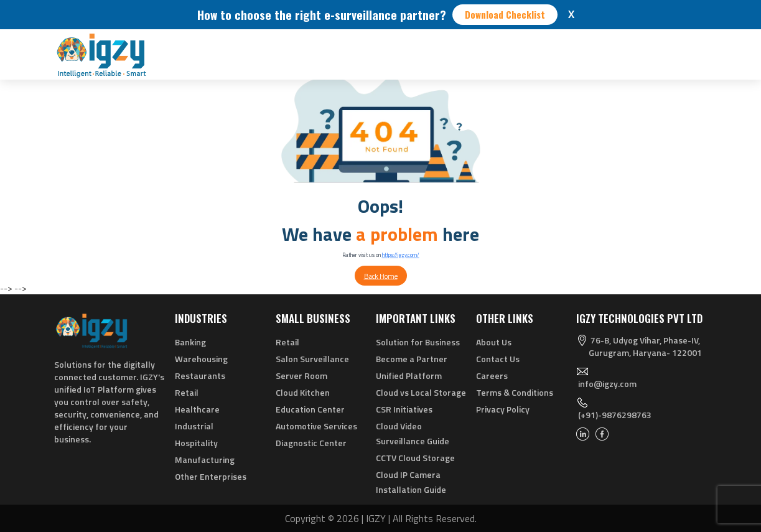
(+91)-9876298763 (615, 415)
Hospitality (196, 443)
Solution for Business (418, 342)
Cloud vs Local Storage (421, 392)
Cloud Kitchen (303, 392)
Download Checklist (505, 14)
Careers (492, 376)
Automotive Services (316, 426)
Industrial (194, 426)
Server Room (301, 376)
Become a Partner (412, 359)
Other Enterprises (211, 476)
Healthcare (197, 409)
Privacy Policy (503, 409)
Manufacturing (205, 460)
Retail (187, 392)
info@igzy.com (607, 384)
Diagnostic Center (311, 443)
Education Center (310, 409)
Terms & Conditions (515, 392)
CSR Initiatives (404, 409)
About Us (494, 342)
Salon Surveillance (312, 359)
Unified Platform (409, 376)
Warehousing (201, 359)
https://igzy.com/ (401, 255)
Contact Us (498, 359)
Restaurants (200, 376)
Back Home (381, 275)
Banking (190, 342)
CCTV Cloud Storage (415, 458)
